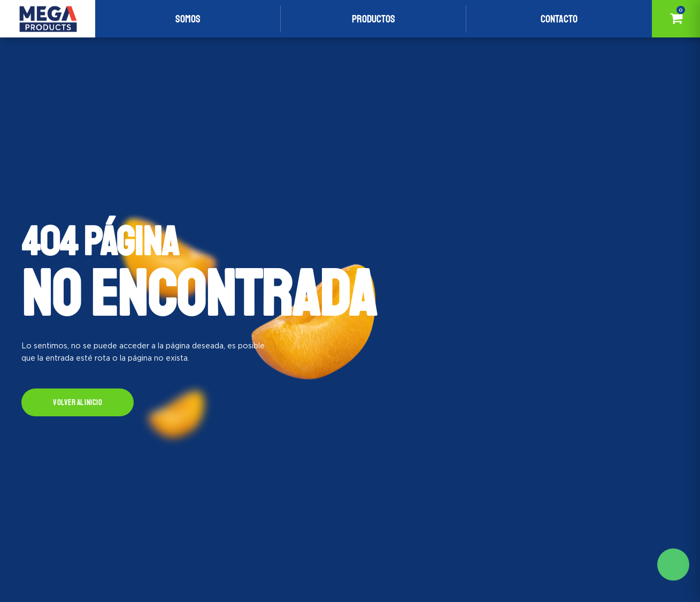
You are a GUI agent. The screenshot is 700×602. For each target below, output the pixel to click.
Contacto (559, 19)
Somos (188, 19)
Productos (374, 19)
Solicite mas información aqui (673, 565)
